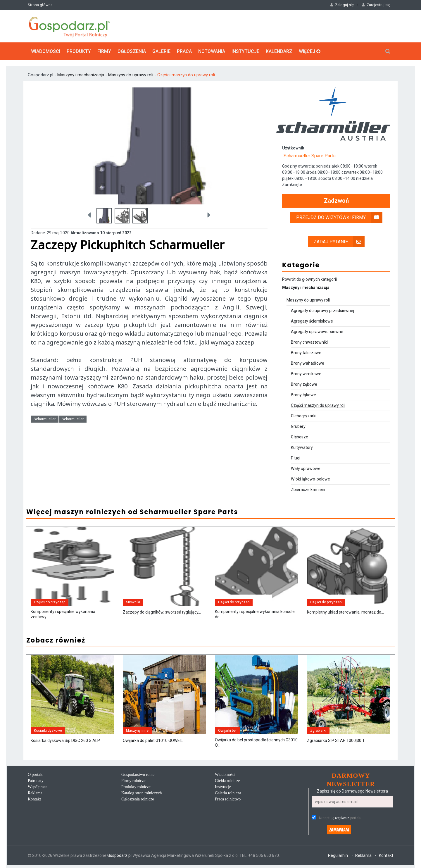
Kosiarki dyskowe (48, 731)
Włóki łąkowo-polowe (310, 479)
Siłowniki (133, 602)
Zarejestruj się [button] (376, 5)
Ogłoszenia (132, 51)
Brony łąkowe (303, 395)
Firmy (104, 51)
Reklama (35, 793)
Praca (184, 51)
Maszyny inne (137, 731)
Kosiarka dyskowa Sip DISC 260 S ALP (65, 740)
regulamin (342, 818)
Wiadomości (46, 51)
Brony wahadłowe (308, 363)
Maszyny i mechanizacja (81, 75)
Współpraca (38, 787)
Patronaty (36, 781)
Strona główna (40, 5)
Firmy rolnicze (133, 781)
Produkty (79, 51)
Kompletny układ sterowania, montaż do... (345, 612)
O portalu (36, 775)
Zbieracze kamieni (308, 490)
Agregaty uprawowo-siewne (317, 332)
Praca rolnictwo (228, 799)
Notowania (212, 51)
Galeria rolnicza (228, 793)
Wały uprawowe (306, 469)
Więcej (310, 51)
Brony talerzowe (306, 353)
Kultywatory (302, 447)
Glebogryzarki (304, 416)
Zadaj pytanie (339, 242)
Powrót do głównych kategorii (309, 279)
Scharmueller (45, 419)
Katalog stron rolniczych (142, 793)
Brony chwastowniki (309, 342)
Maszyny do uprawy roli (131, 75)
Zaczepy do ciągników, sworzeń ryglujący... (162, 612)
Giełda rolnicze (227, 781)
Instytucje (245, 51)
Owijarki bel (227, 731)
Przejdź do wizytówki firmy (339, 217)
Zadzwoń (336, 201)
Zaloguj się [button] (342, 5)
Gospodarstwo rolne (138, 775)
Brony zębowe (304, 384)
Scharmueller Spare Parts (310, 156)
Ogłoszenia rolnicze (138, 799)
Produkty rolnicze (136, 787)
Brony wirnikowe (306, 374)
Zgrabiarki (318, 731)
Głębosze (300, 437)
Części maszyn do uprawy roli (186, 75)
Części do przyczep (50, 602)
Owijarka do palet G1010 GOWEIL (153, 740)
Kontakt (34, 799)
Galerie (161, 51)
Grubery (298, 426)
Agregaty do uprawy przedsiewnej (322, 311)
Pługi (296, 458)
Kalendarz (279, 51)
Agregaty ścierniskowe (312, 321)
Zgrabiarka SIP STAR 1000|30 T (336, 740)
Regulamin (338, 855)
